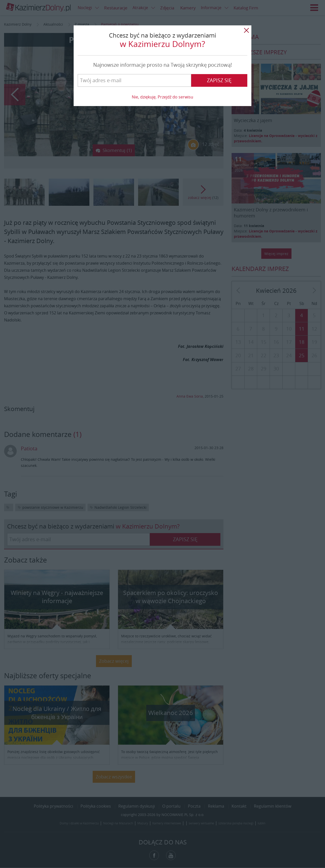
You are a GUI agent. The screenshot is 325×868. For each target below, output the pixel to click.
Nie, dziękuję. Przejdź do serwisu (162, 97)
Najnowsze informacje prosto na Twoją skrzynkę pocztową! (162, 65)
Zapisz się (219, 80)
